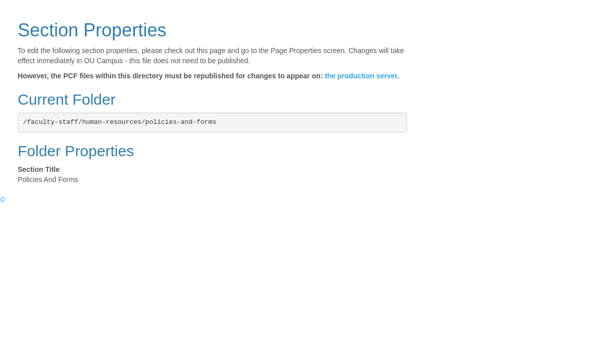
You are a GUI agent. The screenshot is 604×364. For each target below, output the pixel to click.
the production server (361, 76)
